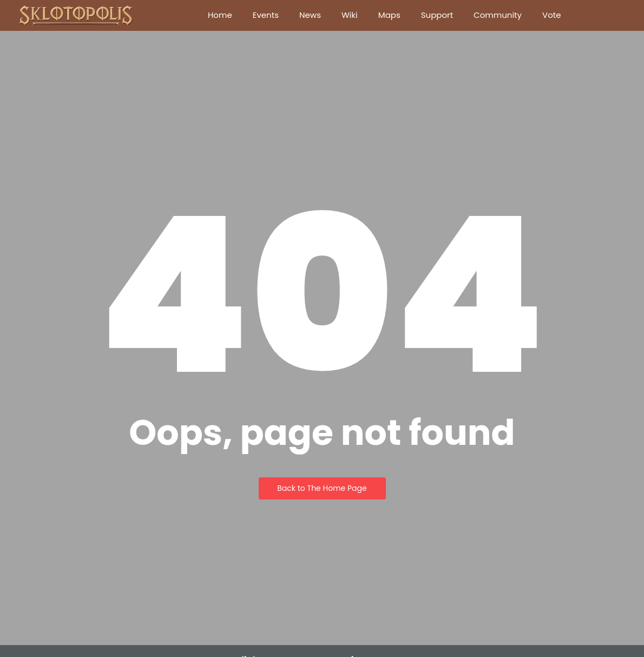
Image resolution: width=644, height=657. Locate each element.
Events (266, 15)
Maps (389, 15)
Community (498, 15)
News (310, 15)
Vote (552, 15)
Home (220, 15)
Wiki (350, 15)
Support (437, 15)
